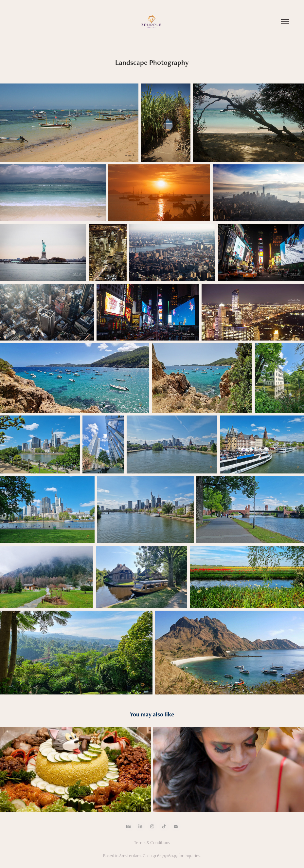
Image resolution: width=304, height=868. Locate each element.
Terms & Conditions (152, 842)
